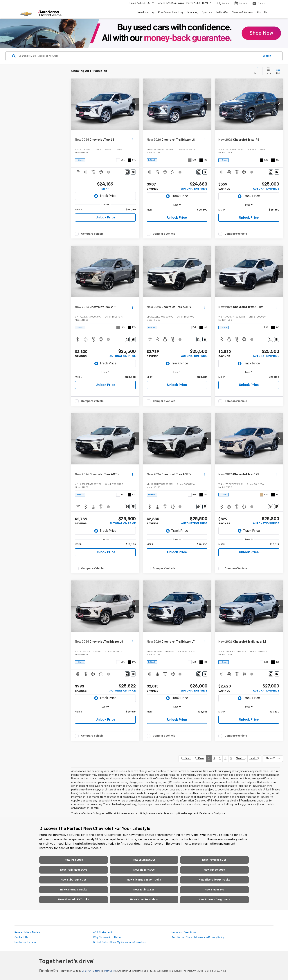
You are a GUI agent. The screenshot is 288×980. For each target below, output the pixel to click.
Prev (200, 758)
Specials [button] (207, 13)
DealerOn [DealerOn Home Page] (87, 971)
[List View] (278, 71)
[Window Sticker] (133, 172)
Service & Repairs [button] (242, 13)
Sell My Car (222, 13)
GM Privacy (109, 971)
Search (267, 56)
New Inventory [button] (146, 13)
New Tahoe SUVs (214, 870)
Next (241, 758)
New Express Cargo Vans (214, 900)
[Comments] (127, 172)
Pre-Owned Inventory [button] (171, 13)
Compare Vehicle (92, 234)
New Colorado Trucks (74, 890)
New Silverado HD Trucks (214, 880)
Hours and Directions (184, 933)
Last (254, 758)
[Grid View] (268, 71)
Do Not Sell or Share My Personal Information (120, 942)
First (186, 758)
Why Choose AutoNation (108, 938)
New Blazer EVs (214, 890)
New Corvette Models (144, 900)
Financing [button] (193, 13)
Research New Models (28, 933)
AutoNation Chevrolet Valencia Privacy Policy (198, 938)
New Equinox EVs (144, 890)
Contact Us (21, 938)
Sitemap (97, 971)
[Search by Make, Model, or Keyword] (139, 56)
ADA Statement (103, 933)
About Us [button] (262, 13)
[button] (136, 104)
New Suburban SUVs (74, 880)
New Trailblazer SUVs (74, 870)
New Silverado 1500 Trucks (144, 880)
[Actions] (133, 140)
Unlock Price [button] (105, 218)
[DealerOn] (49, 971)
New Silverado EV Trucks (74, 900)
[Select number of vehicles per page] (273, 759)
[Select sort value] (257, 71)
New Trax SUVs (74, 860)
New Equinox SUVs (144, 860)
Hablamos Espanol (25, 942)
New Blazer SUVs (144, 870)
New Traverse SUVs (214, 860)
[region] (105, 210)
